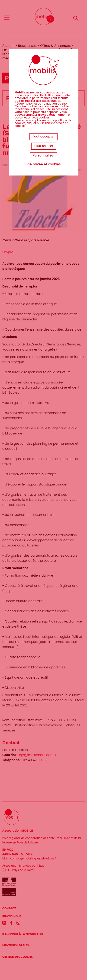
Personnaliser (44, 156)
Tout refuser (44, 146)
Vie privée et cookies (43, 164)
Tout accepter (43, 137)
